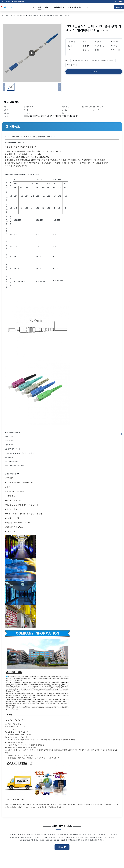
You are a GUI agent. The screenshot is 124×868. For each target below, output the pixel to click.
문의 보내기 (62, 847)
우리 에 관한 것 (59, 7)
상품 (7, 15)
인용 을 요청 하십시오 (75, 7)
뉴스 (88, 7)
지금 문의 (119, 7)
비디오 (48, 7)
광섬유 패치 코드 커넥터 (18, 15)
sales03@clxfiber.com (19, 2)
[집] (3, 16)
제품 (40, 7)
